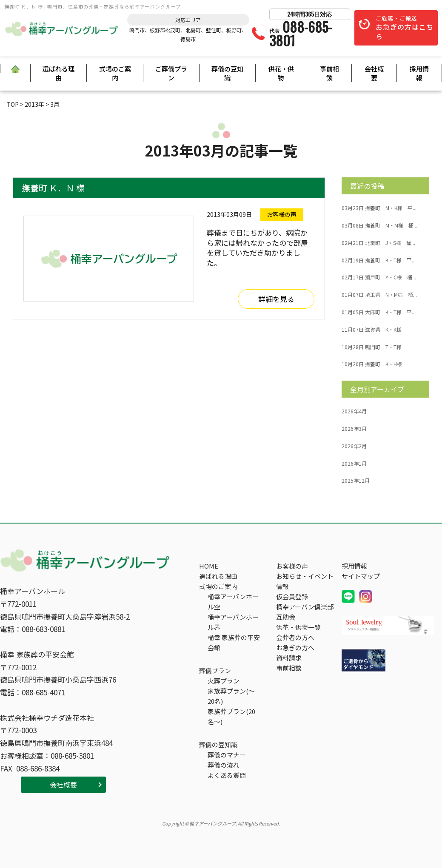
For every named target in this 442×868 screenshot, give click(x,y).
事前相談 (329, 73)
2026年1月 (354, 464)
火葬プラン (224, 681)
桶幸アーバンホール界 (233, 622)
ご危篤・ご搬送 (405, 28)
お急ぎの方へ (295, 647)
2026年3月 (354, 429)
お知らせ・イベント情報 (305, 581)
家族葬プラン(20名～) (231, 716)
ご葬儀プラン (171, 73)
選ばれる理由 (58, 73)
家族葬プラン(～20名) (231, 696)
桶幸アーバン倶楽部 (305, 607)
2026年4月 (354, 411)
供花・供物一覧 (298, 627)
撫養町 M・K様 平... (379, 208)
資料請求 (289, 658)
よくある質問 (227, 775)
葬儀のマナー (227, 755)
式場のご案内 (115, 73)
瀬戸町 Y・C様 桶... (379, 277)
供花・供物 (281, 73)
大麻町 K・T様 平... (379, 312)
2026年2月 (354, 446)
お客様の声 (292, 566)
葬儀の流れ (224, 765)
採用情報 (419, 73)
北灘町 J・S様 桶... (378, 243)
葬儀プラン (215, 670)
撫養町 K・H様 (372, 364)
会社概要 (374, 73)
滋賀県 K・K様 (372, 330)
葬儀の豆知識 (227, 73)
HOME (209, 566)
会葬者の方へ (295, 637)
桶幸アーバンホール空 (233, 602)
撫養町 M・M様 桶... (379, 225)
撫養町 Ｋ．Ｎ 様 (53, 188)
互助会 (286, 617)
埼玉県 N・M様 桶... (379, 295)
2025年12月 (356, 481)
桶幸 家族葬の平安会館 (234, 642)
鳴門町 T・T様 (372, 347)
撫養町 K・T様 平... (379, 260)
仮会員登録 (292, 596)
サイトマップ (361, 576)
